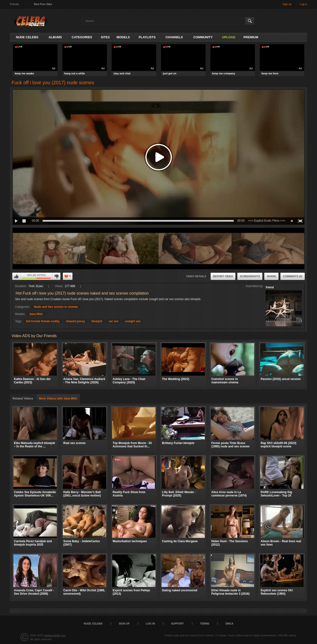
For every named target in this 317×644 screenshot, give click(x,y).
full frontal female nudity (43, 321)
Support (178, 624)
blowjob (97, 321)
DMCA (229, 624)
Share (271, 276)
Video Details (196, 276)
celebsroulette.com (55, 635)
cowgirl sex (133, 321)
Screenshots (250, 276)
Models (123, 37)
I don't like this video (56, 276)
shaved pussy (75, 321)
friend (270, 287)
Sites (105, 37)
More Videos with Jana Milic (58, 399)
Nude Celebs (27, 37)
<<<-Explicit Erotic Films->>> (267, 221)
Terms (205, 624)
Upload (229, 37)
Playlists (147, 37)
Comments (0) (293, 276)
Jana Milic (36, 314)
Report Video (223, 276)
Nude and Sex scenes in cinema (56, 307)
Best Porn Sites (43, 4)
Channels (174, 37)
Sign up (287, 4)
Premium (251, 37)
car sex (113, 321)
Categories (82, 37)
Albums (55, 37)
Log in (304, 4)
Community (203, 37)
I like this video (16, 276)
